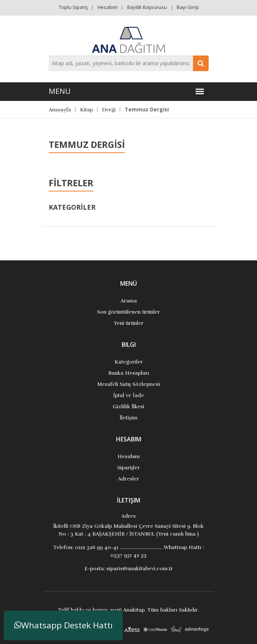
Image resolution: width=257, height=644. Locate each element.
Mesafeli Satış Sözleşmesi (129, 384)
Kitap (86, 110)
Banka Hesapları (129, 373)
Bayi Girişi (188, 7)
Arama (129, 301)
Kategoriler (129, 362)
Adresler (128, 479)
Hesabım (107, 7)
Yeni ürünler (129, 323)
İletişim (128, 418)
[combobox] (129, 63)
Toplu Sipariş (73, 7)
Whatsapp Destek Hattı (63, 625)
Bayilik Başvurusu (147, 7)
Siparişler (128, 468)
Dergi (109, 110)
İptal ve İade (128, 395)
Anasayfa (60, 110)
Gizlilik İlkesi (129, 407)
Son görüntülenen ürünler (128, 312)
